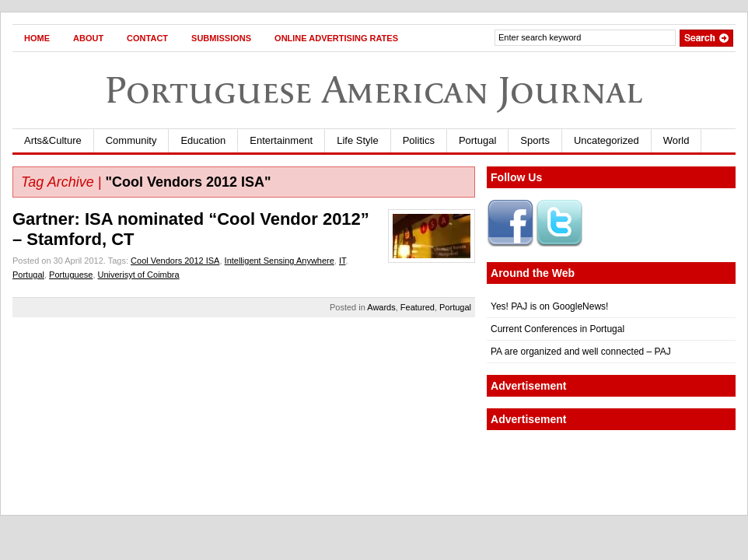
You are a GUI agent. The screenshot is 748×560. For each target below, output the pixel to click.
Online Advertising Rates (336, 38)
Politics (419, 140)
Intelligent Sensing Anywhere (280, 261)
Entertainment (281, 140)
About (88, 38)
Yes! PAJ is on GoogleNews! (549, 306)
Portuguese (71, 275)
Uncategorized (606, 140)
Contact (147, 38)
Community (131, 140)
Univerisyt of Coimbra (139, 275)
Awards (381, 307)
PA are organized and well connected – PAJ (581, 352)
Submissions (221, 38)
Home (37, 38)
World (676, 140)
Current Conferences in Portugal (558, 329)
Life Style (357, 140)
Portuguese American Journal (374, 90)
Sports (535, 140)
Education (203, 140)
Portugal (477, 140)
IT (343, 261)
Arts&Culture (53, 140)
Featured (418, 307)
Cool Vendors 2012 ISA (175, 261)
